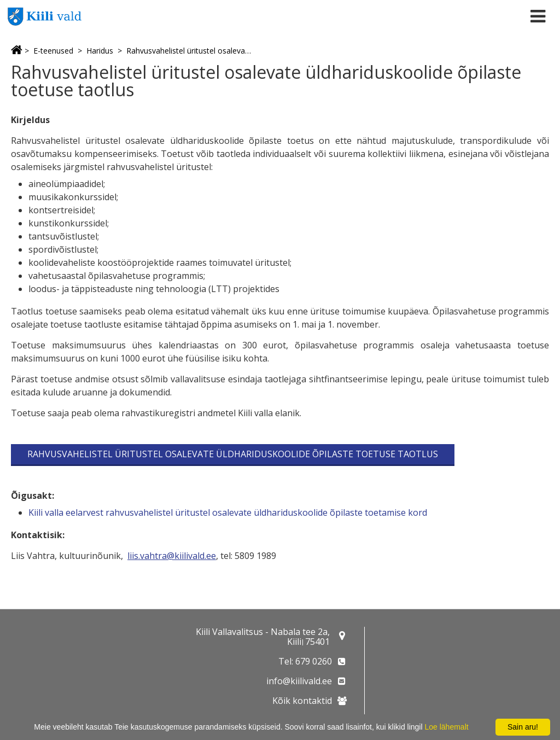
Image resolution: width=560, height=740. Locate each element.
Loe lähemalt (446, 727)
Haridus (100, 51)
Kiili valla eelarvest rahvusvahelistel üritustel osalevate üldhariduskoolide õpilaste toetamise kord (228, 512)
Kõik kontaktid (302, 701)
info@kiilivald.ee (299, 681)
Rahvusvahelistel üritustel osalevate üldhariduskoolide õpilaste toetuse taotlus (190, 51)
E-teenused (53, 51)
